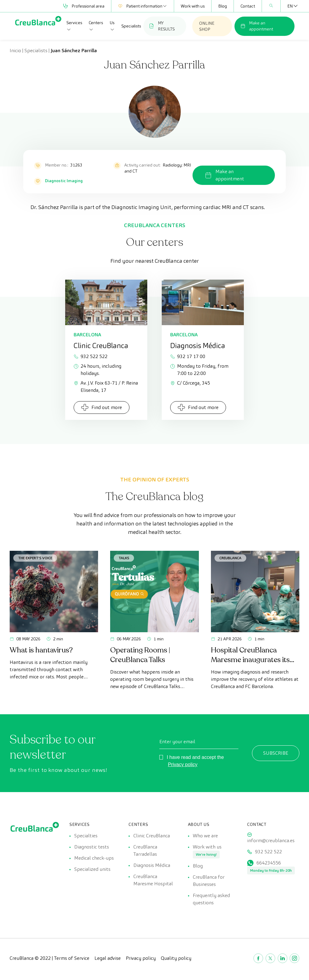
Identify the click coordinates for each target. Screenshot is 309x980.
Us (112, 26)
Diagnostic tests (92, 848)
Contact (248, 6)
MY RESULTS (162, 26)
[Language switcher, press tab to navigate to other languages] (290, 6)
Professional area (84, 6)
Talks (124, 558)
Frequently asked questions (211, 903)
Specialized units (92, 872)
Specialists (131, 26)
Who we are (205, 836)
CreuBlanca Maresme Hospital (153, 883)
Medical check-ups (94, 860)
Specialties (86, 836)
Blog (223, 6)
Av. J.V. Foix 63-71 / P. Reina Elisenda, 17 (106, 387)
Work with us (193, 6)
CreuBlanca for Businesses (209, 883)
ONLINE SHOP (207, 26)
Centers (96, 26)
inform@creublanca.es (271, 840)
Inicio (15, 51)
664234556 (269, 865)
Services (74, 26)
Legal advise (108, 962)
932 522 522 (91, 356)
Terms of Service (72, 962)
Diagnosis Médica (152, 867)
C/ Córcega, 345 (190, 383)
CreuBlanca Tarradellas (145, 851)
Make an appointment (257, 26)
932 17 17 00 (188, 356)
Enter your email (177, 742)
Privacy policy (183, 764)
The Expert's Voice (35, 558)
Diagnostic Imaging (64, 181)
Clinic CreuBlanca (152, 836)
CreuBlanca (230, 558)
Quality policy (176, 962)
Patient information (143, 6)
